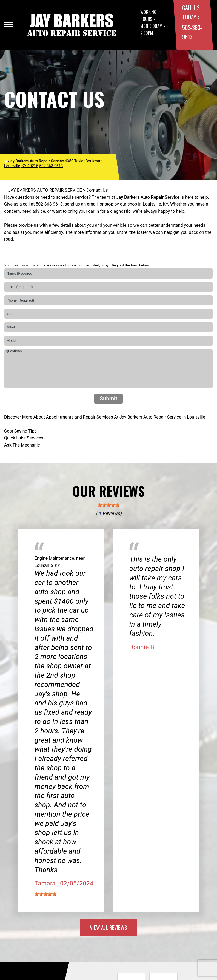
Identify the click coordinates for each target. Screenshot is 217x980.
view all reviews (108, 927)
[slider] (108, 505)
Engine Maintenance (54, 558)
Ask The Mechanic (22, 445)
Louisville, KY (47, 565)
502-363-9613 (49, 204)
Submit (108, 399)
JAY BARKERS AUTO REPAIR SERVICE (45, 190)
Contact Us (97, 190)
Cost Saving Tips (20, 431)
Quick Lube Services (24, 438)
